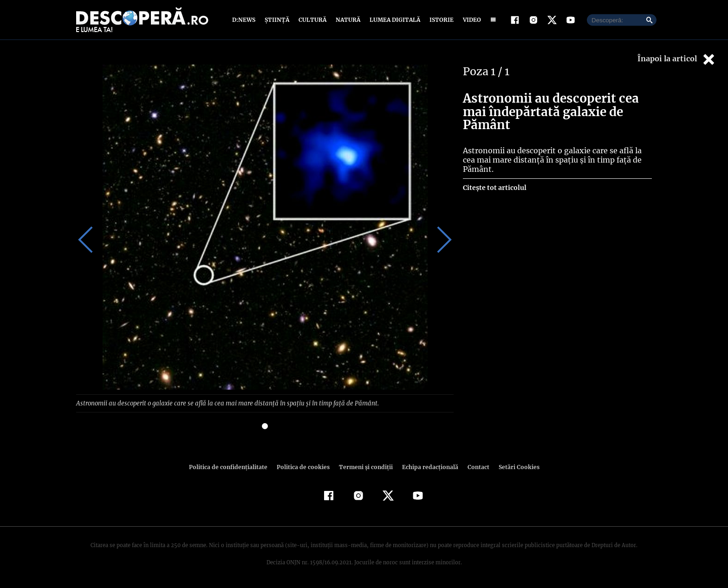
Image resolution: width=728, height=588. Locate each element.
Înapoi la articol (677, 59)
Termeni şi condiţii (364, 467)
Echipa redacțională (427, 467)
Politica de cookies (304, 467)
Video (470, 20)
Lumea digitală (393, 20)
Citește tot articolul (494, 188)
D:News (245, 20)
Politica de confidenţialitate (232, 467)
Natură (347, 20)
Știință (277, 20)
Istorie (440, 20)
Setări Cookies (514, 467)
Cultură (312, 20)
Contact (474, 467)
